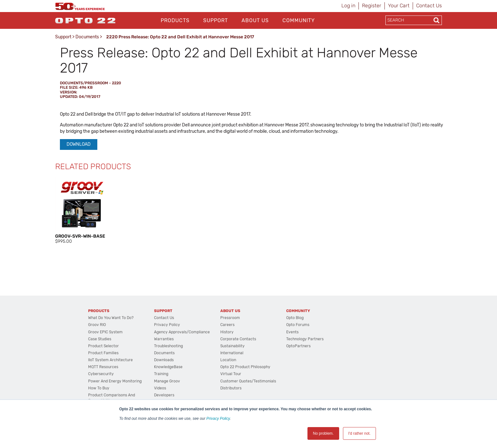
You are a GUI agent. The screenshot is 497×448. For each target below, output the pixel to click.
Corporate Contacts (238, 339)
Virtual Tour (231, 374)
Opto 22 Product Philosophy (245, 367)
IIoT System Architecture (110, 360)
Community (299, 20)
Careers (227, 325)
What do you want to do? (111, 318)
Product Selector (103, 346)
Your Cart (399, 6)
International (232, 353)
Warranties (164, 339)
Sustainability (232, 346)
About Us (255, 20)
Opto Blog (295, 318)
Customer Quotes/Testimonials (248, 381)
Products (175, 20)
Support (216, 20)
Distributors (231, 388)
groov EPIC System (105, 332)
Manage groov (167, 381)
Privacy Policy (218, 419)
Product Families (103, 353)
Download (79, 144)
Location (228, 360)
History (227, 332)
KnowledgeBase (168, 367)
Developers (164, 395)
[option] (82, 211)
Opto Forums (298, 325)
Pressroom (230, 318)
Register (372, 6)
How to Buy (99, 388)
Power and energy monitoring (115, 381)
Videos (160, 388)
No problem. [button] (323, 433)
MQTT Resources (103, 367)
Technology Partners (305, 339)
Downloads (164, 360)
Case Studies (100, 339)
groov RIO (97, 325)
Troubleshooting (168, 346)
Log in (348, 6)
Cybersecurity (101, 374)
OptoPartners (298, 346)
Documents (87, 37)
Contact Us (429, 6)
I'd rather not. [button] (359, 433)
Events (292, 332)
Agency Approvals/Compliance (182, 332)
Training (161, 374)
